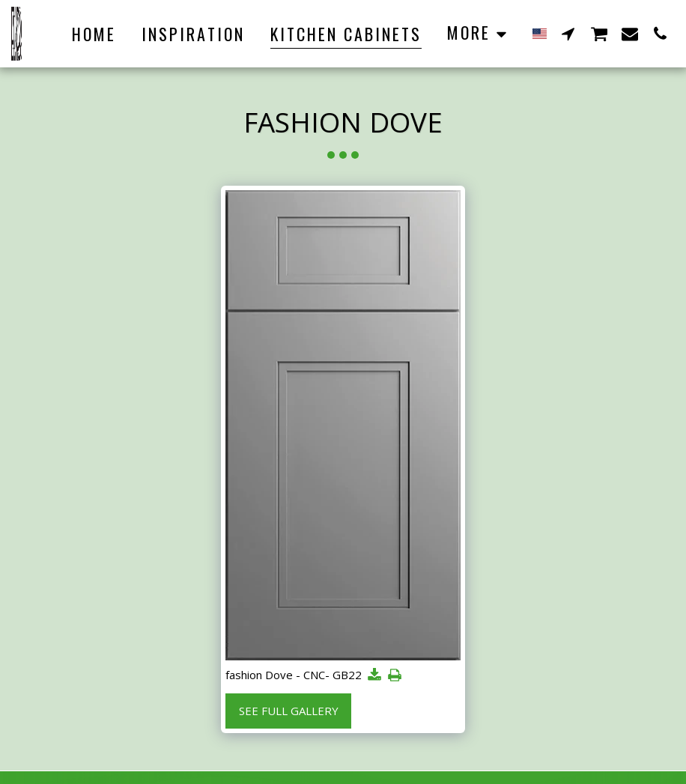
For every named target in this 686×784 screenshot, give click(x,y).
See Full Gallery (289, 711)
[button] (568, 33)
